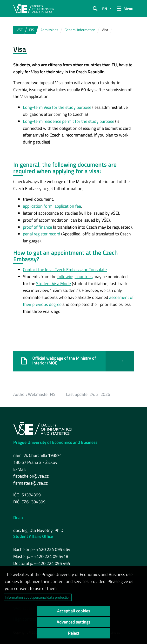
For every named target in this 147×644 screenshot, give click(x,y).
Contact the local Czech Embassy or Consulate (65, 270)
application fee (68, 206)
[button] (95, 9)
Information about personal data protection (38, 597)
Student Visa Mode (53, 284)
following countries (75, 277)
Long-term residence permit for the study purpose (69, 121)
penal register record (42, 234)
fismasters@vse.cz (30, 483)
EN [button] (105, 9)
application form (38, 206)
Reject (74, 633)
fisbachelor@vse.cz (31, 476)
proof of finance (37, 227)
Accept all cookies (74, 611)
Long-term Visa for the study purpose (57, 107)
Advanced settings (73, 622)
